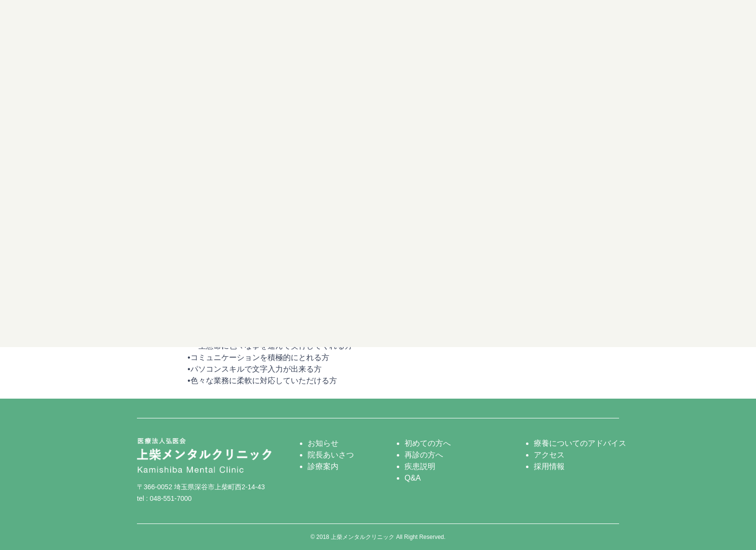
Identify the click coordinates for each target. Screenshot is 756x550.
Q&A (413, 478)
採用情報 (549, 466)
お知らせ (323, 443)
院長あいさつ (331, 455)
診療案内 (323, 466)
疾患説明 (420, 466)
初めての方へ (428, 443)
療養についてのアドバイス (580, 443)
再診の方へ (424, 455)
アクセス (549, 455)
